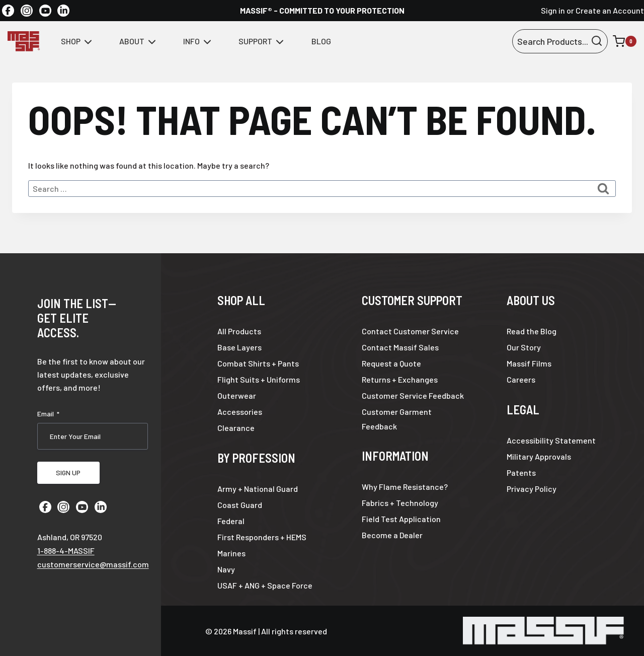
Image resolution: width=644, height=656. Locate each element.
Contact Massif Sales (400, 347)
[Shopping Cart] (625, 41)
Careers (521, 379)
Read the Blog (532, 331)
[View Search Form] (560, 42)
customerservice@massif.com (93, 562)
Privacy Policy (532, 489)
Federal (231, 521)
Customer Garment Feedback (397, 419)
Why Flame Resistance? (405, 487)
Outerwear (237, 395)
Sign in (553, 10)
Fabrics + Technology (400, 503)
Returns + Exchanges (400, 379)
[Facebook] (8, 11)
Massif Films (529, 363)
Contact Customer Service (410, 331)
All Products (239, 331)
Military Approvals (539, 456)
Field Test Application (401, 519)
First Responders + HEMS (262, 537)
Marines (231, 553)
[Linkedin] (63, 11)
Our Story (524, 347)
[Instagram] (27, 11)
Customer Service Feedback (413, 395)
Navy (226, 569)
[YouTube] (45, 11)
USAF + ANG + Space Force (265, 585)
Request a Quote (391, 363)
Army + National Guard (258, 489)
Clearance (236, 428)
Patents (521, 472)
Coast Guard (240, 505)
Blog (321, 41)
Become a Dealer (392, 535)
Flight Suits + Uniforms (259, 379)
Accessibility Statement (551, 440)
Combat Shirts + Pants (258, 363)
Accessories (240, 412)
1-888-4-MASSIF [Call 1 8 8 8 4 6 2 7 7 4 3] (66, 548)
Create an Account (610, 10)
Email (48, 414)
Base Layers (239, 347)
